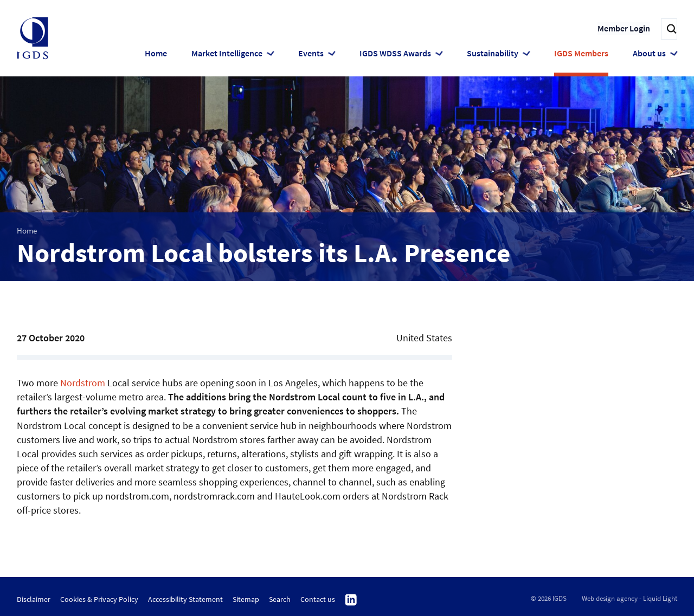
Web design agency (610, 598)
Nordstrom (83, 383)
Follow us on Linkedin (351, 600)
